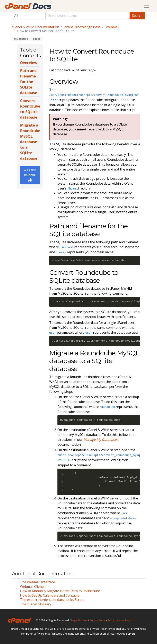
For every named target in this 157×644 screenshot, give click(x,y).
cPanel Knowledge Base (82, 27)
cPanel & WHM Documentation (35, 27)
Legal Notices (79, 620)
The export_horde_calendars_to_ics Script (52, 600)
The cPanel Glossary (36, 604)
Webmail (113, 27)
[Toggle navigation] (146, 6)
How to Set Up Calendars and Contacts (50, 595)
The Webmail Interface (38, 582)
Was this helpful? (30, 175)
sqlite (37, 39)
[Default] (88, 16)
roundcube (21, 39)
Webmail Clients (32, 587)
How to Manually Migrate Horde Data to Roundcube (60, 591)
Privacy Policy (98, 620)
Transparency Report (121, 620)
